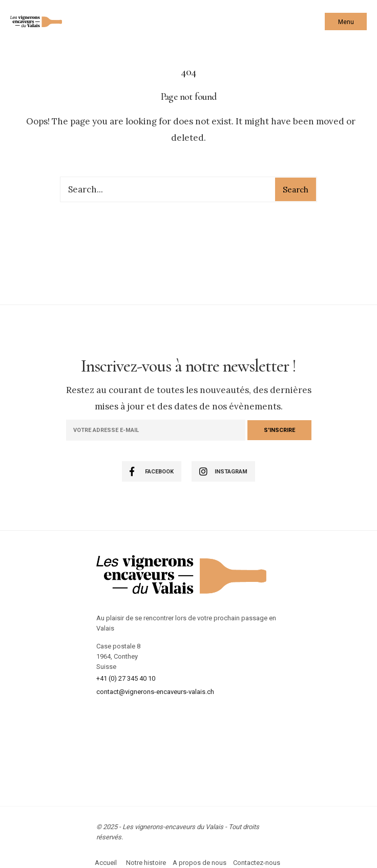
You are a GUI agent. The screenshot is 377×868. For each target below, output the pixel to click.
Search (296, 190)
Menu (346, 22)
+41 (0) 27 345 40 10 (126, 678)
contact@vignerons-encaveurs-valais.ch (155, 692)
